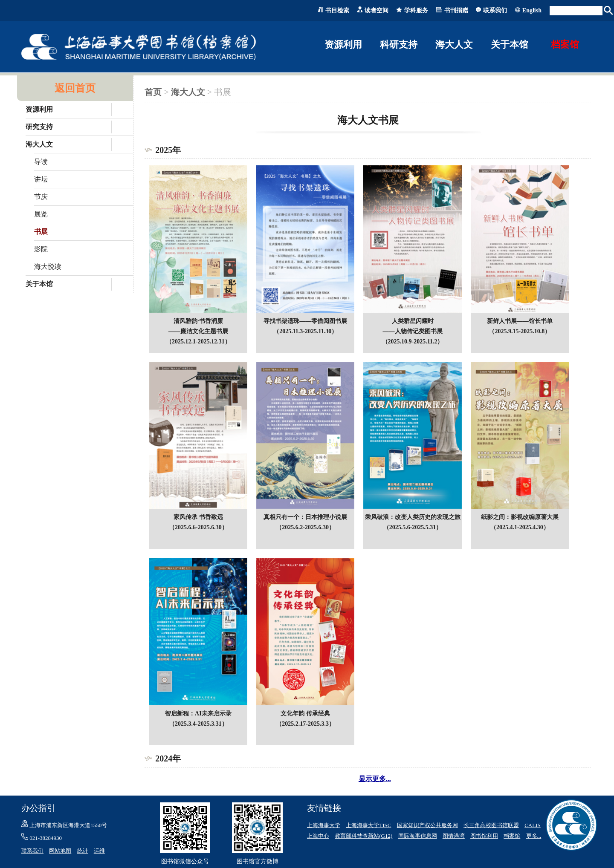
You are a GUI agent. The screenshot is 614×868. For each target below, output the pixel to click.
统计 (83, 851)
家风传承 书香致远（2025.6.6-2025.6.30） (198, 517)
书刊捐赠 (456, 10)
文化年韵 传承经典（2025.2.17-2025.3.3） (305, 714)
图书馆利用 (484, 836)
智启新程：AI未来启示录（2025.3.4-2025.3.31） (198, 714)
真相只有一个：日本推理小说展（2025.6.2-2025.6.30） (305, 517)
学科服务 (416, 10)
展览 (41, 214)
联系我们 (495, 10)
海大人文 (188, 92)
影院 (41, 249)
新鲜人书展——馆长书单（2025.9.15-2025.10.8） (520, 321)
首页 (153, 92)
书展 (41, 232)
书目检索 (337, 10)
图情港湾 (454, 836)
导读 (41, 162)
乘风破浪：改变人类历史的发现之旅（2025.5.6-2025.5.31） (412, 517)
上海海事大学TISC (368, 825)
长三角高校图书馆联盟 (491, 825)
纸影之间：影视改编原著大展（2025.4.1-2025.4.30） (520, 517)
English (532, 10)
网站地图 (60, 851)
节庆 (41, 197)
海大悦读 (48, 267)
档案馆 (565, 45)
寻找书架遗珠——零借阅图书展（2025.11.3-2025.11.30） (305, 321)
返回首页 (75, 88)
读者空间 (377, 10)
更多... (534, 836)
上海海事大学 (324, 825)
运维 (99, 851)
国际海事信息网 (418, 836)
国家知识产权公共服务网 (427, 825)
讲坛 (41, 179)
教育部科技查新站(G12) (363, 836)
